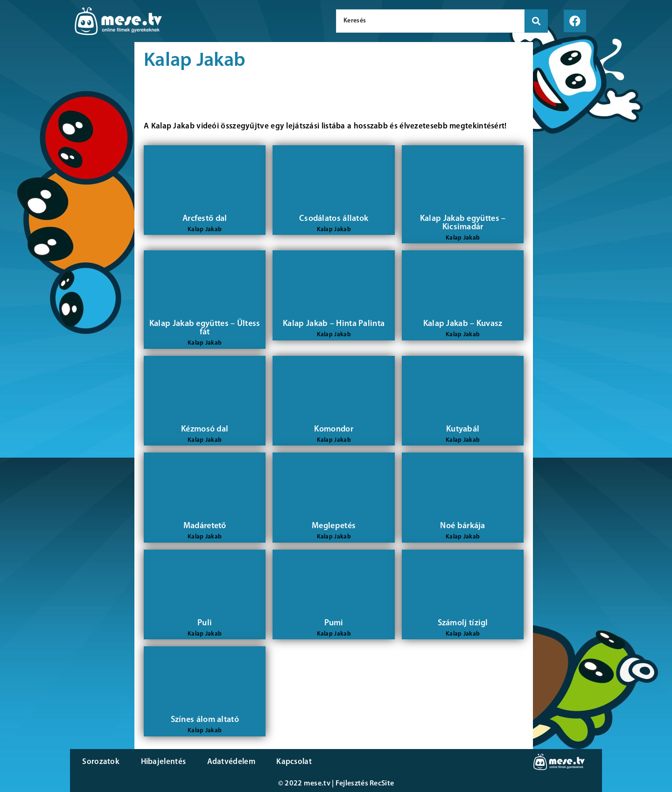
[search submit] (536, 21)
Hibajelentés (160, 762)
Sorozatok (100, 762)
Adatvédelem (225, 762)
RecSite (382, 784)
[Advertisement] (67, 201)
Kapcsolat (286, 762)
